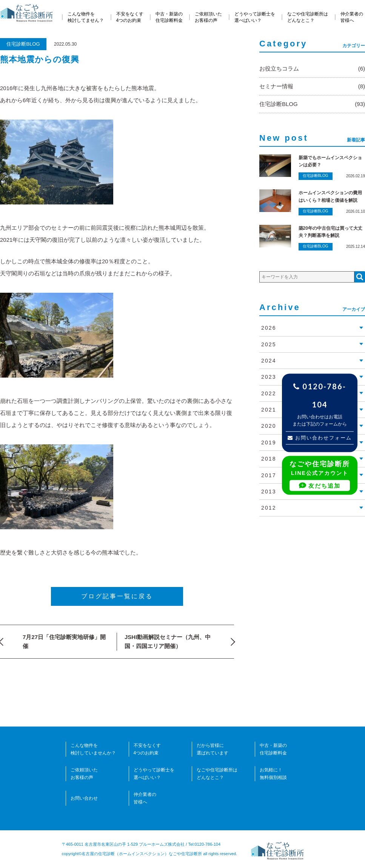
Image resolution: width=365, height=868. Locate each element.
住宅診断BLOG (23, 44)
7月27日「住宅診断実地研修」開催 (64, 641)
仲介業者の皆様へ (352, 17)
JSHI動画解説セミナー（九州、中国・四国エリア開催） (168, 641)
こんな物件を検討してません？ (86, 17)
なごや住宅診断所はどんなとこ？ (308, 17)
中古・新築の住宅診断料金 (169, 17)
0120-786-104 (320, 395)
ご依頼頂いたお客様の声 (208, 17)
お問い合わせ (84, 798)
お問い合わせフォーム (320, 438)
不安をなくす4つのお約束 (130, 17)
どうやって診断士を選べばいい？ (255, 17)
